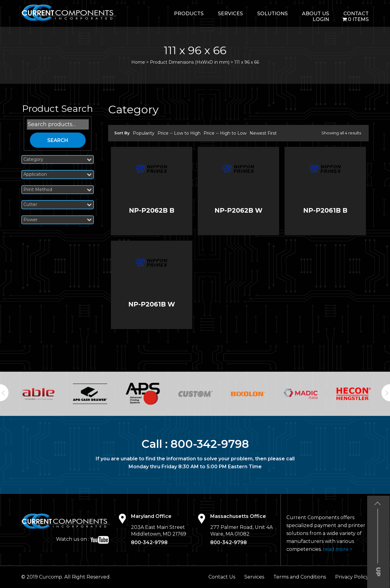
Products (189, 14)
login (321, 19)
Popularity (144, 133)
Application (58, 174)
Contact (356, 14)
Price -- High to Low (225, 133)
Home (138, 62)
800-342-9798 (210, 444)
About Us (316, 14)
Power (58, 220)
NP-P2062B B (152, 210)
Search (58, 140)
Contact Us (222, 577)
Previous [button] (4, 393)
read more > (338, 549)
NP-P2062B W (238, 210)
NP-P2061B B (325, 210)
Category (58, 159)
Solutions (272, 14)
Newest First (263, 133)
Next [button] (386, 393)
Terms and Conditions (300, 577)
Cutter (58, 205)
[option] (37, 394)
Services (230, 14)
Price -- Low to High (179, 133)
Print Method (58, 190)
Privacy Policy (352, 577)
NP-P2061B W (152, 304)
